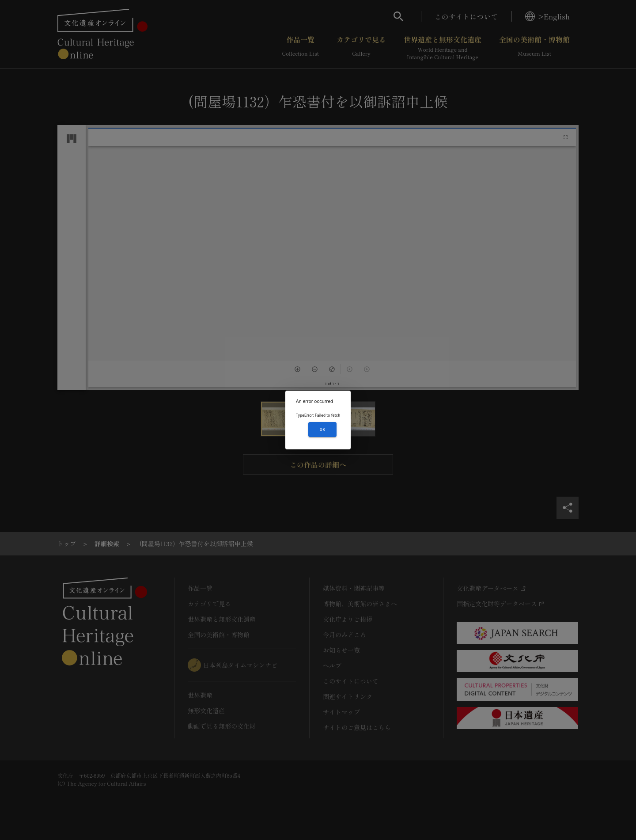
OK (323, 430)
